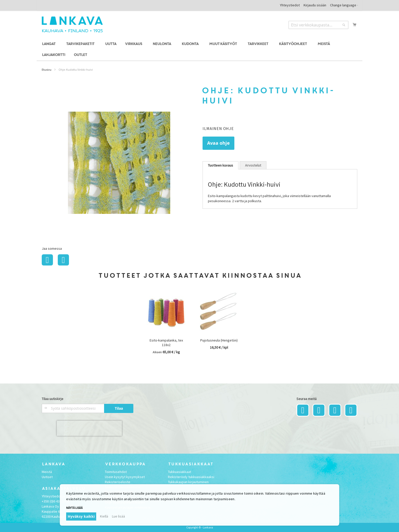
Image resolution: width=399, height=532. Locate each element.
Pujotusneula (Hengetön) (219, 340)
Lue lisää (118, 516)
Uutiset (47, 477)
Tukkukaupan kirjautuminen (188, 482)
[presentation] (89, 428)
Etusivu (47, 70)
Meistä (47, 472)
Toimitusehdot (116, 472)
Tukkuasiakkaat (180, 472)
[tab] (220, 165)
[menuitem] (49, 44)
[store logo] (72, 24)
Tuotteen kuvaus (220, 165)
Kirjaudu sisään (315, 5)
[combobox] (318, 25)
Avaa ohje (218, 143)
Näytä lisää (74, 508)
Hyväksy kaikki (81, 516)
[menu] (199, 50)
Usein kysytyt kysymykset (125, 477)
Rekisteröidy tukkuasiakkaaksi (191, 477)
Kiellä (104, 516)
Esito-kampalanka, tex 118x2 (166, 343)
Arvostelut (253, 165)
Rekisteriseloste (118, 482)
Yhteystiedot (290, 5)
